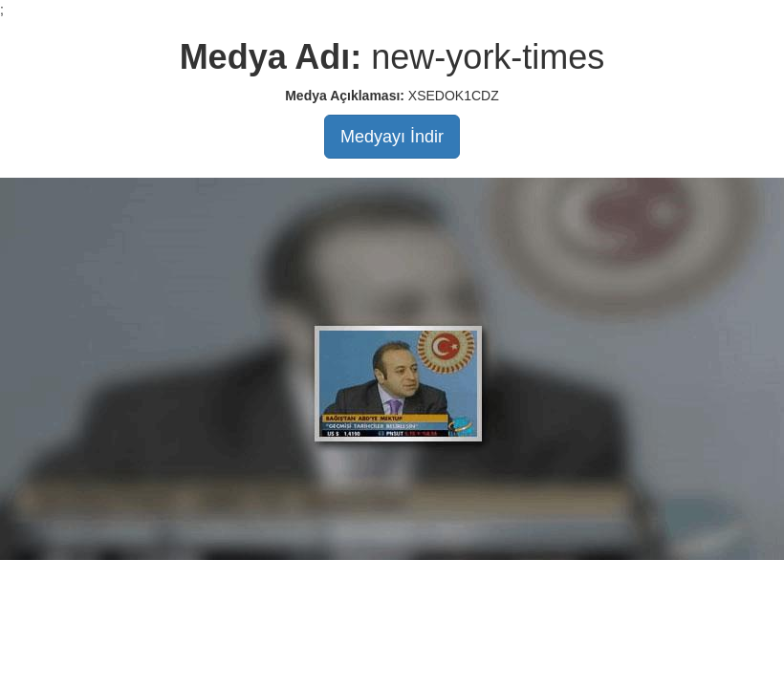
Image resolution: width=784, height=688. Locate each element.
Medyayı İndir (392, 137)
